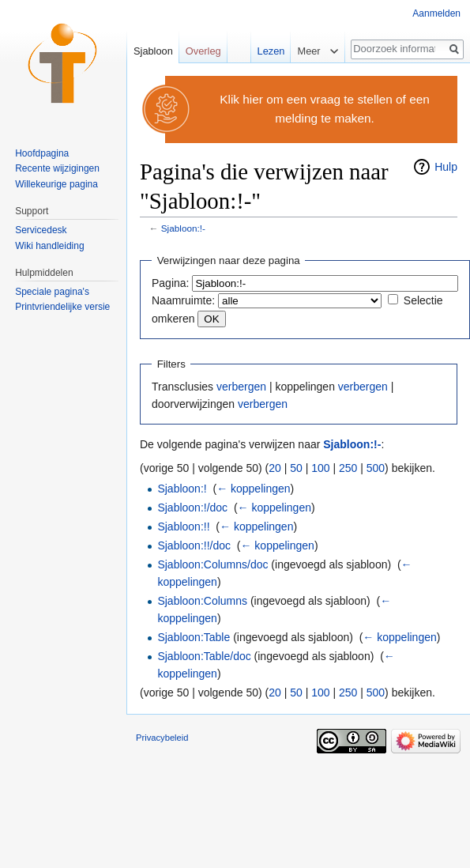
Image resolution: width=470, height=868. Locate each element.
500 (376, 468)
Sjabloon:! (182, 489)
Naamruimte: (183, 300)
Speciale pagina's (52, 292)
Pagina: (170, 283)
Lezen (268, 51)
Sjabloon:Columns (202, 601)
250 (348, 468)
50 (296, 468)
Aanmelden (436, 13)
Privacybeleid (162, 738)
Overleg (203, 51)
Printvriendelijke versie (62, 307)
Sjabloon (153, 51)
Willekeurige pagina (56, 184)
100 (320, 468)
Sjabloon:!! (183, 526)
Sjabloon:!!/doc (194, 545)
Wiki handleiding (49, 246)
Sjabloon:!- (183, 228)
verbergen (241, 387)
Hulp (446, 167)
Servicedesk (41, 230)
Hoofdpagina (42, 153)
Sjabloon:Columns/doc (212, 564)
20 (275, 468)
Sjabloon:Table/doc (204, 656)
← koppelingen (253, 489)
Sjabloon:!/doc (192, 508)
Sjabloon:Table (194, 637)
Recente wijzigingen (57, 168)
